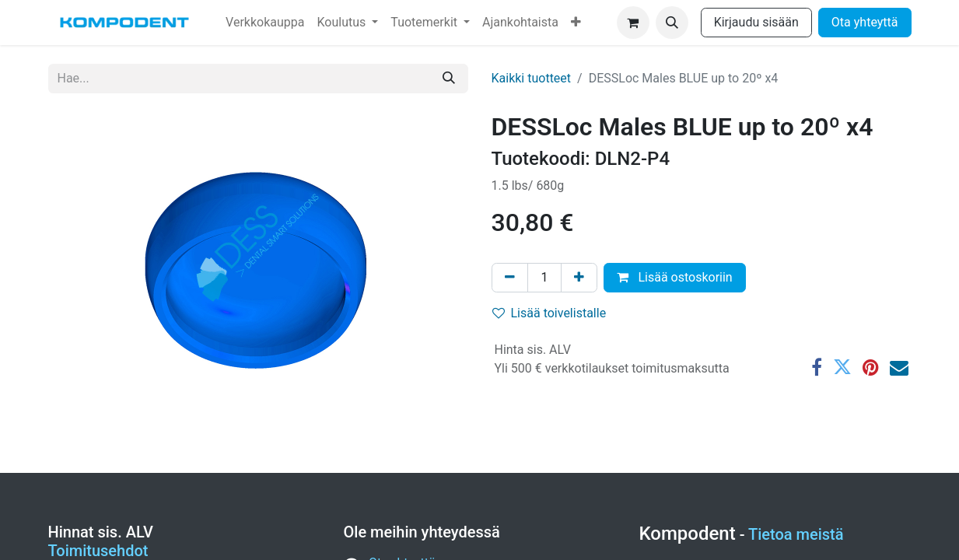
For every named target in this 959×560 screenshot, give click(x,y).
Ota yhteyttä (865, 22)
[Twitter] (842, 367)
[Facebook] (817, 367)
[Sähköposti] (899, 367)
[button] (672, 23)
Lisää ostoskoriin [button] (674, 277)
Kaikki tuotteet (532, 78)
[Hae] (449, 79)
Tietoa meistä (796, 534)
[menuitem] (265, 23)
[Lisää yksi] (579, 278)
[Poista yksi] (510, 278)
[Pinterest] (871, 367)
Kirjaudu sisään (756, 22)
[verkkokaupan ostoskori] (633, 23)
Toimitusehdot (98, 551)
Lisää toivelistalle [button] (549, 313)
